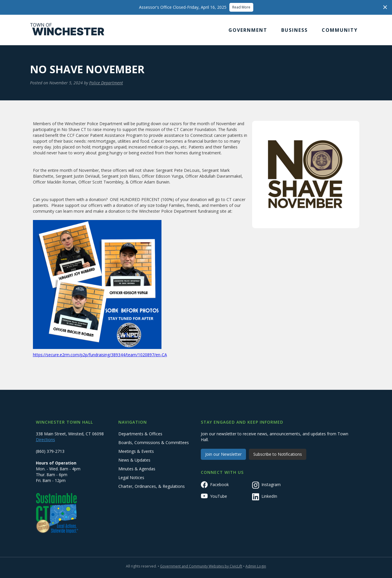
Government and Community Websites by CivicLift (201, 566)
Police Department (106, 83)
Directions (45, 440)
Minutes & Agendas (137, 469)
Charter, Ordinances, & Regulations (152, 486)
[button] (248, 30)
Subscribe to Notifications (278, 454)
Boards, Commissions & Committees (154, 442)
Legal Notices (131, 477)
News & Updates (134, 460)
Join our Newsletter (223, 454)
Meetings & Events (136, 451)
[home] (67, 30)
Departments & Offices (140, 434)
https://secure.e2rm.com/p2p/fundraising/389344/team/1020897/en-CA (100, 355)
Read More (241, 7)
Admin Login (256, 566)
